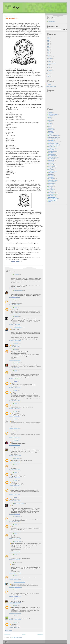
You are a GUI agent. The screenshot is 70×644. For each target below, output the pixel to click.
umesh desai (17, 458)
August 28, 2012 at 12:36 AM (15, 531)
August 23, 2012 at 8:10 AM (15, 462)
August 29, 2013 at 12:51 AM (15, 619)
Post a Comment (9, 631)
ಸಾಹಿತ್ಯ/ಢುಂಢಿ (50, 174)
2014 (49, 52)
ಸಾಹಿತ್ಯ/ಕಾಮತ (51, 163)
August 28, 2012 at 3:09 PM (15, 560)
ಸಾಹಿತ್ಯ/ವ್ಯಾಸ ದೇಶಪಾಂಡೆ (53, 194)
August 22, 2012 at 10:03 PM (15, 456)
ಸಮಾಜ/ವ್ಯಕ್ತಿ (50, 131)
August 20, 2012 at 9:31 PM (15, 314)
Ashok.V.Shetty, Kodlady (19, 503)
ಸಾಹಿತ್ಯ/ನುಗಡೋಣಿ (51, 182)
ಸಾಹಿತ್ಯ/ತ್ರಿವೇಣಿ (51, 177)
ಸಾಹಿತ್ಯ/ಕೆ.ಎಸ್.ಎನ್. (52, 166)
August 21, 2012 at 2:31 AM (15, 324)
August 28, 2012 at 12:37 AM (15, 539)
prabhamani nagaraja (18, 291)
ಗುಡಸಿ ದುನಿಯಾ (17, 616)
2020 (49, 43)
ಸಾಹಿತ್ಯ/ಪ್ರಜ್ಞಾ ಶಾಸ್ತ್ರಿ (51, 183)
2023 (49, 39)
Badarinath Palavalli (18, 327)
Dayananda (16, 275)
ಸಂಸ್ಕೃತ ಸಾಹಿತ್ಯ (51, 133)
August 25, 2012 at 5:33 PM (15, 501)
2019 (49, 45)
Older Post (40, 634)
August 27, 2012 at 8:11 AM (15, 522)
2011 (49, 72)
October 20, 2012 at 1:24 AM (15, 603)
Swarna (16, 350)
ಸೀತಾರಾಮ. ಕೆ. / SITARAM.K (20, 582)
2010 (49, 73)
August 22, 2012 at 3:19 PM (15, 445)
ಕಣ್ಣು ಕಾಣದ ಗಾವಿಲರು (52, 63)
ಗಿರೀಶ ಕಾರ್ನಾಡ (51, 116)
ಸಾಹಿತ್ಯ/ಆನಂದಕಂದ (51, 154)
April (49, 67)
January (50, 70)
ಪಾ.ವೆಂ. (49, 119)
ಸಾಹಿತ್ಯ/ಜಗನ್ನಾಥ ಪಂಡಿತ (52, 171)
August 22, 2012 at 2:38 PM (15, 437)
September (51, 60)
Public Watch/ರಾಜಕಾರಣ (53, 114)
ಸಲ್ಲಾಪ (16, 7)
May (49, 66)
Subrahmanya (17, 488)
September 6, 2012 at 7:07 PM (15, 596)
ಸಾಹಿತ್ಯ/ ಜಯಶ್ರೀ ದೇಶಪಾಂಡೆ (53, 145)
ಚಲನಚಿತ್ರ (50, 117)
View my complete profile (51, 86)
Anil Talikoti (16, 317)
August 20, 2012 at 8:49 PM (15, 297)
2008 (49, 77)
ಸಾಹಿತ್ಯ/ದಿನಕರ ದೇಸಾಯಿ (52, 180)
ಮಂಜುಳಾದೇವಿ (17, 363)
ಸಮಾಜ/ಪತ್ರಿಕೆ (50, 128)
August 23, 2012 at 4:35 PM (15, 477)
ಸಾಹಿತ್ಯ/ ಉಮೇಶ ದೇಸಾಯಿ (53, 143)
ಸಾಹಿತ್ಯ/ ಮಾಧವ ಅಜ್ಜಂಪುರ (53, 148)
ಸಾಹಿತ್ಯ (49, 134)
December (51, 57)
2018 (49, 46)
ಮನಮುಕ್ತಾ (16, 343)
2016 (49, 49)
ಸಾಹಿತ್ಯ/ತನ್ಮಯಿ (51, 176)
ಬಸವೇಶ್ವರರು (50, 120)
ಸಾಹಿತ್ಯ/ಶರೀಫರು (51, 195)
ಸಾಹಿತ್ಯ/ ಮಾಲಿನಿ (51, 149)
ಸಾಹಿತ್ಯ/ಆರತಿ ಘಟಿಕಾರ (52, 156)
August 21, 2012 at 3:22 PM (15, 347)
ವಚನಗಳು (50, 125)
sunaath (16, 300)
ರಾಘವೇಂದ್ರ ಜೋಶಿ (18, 541)
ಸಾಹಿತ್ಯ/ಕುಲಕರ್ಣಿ (51, 165)
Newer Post (7, 634)
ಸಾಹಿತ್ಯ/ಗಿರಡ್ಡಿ (50, 169)
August (50, 61)
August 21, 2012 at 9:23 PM (15, 387)
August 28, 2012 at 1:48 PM (15, 552)
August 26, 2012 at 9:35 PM (15, 514)
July (49, 64)
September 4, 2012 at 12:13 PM (15, 587)
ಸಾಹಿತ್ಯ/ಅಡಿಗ (50, 153)
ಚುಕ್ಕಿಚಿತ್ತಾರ (16, 440)
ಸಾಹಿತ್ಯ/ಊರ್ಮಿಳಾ (51, 159)
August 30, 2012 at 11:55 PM (15, 579)
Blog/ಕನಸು (50, 113)
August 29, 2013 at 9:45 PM (15, 627)
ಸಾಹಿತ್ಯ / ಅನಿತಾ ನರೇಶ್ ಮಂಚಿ (54, 136)
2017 (49, 48)
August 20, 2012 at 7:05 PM (15, 288)
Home (24, 634)
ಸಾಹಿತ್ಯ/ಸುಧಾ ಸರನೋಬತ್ (53, 199)
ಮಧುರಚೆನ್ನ (50, 123)
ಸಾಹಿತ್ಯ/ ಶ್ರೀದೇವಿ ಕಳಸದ (52, 151)
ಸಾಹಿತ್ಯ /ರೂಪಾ (51, 140)
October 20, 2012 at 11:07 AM (15, 613)
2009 (49, 75)
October (50, 58)
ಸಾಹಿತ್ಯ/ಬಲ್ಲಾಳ (51, 185)
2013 (49, 54)
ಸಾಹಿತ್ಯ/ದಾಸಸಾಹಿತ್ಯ (52, 179)
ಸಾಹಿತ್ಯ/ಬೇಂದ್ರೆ (51, 186)
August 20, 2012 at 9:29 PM (15, 305)
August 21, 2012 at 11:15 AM (15, 340)
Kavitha (16, 419)
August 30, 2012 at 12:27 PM (15, 573)
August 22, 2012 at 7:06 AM (15, 428)
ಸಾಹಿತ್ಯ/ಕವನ (50, 162)
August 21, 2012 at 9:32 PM (15, 408)
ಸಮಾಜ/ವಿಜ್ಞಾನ (51, 129)
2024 (49, 37)
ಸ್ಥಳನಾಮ (50, 202)
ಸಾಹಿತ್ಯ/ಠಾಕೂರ (51, 172)
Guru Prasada (17, 517)
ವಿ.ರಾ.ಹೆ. (16, 448)
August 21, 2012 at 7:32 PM (15, 368)
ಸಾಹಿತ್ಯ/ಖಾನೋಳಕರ (52, 168)
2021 (49, 42)
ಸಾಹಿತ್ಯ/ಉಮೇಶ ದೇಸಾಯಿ (53, 157)
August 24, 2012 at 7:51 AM (15, 494)
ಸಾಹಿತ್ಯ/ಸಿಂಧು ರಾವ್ (52, 197)
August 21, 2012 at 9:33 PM (15, 416)
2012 (49, 55)
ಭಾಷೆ (11, 263)
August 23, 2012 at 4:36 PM (15, 485)
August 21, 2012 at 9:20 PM (15, 378)
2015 (49, 51)
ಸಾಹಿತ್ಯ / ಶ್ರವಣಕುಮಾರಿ (52, 139)
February (50, 69)
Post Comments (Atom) (17, 637)
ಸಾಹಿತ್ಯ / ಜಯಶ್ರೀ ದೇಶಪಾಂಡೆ (53, 137)
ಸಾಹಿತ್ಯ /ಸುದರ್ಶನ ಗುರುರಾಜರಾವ (54, 142)
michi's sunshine (51, 21)
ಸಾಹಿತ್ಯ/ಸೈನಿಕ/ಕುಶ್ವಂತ (52, 200)
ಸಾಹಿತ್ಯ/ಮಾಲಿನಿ (51, 189)
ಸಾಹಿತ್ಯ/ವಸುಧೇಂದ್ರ (51, 192)
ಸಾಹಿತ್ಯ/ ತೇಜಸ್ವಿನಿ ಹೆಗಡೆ (52, 146)
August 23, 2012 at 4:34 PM (15, 470)
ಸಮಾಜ (49, 126)
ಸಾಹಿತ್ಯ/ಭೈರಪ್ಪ (51, 188)
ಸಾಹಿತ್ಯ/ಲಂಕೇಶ (51, 191)
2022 (49, 40)
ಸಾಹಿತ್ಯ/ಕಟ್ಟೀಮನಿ (51, 160)
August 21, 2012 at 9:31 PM (15, 401)
